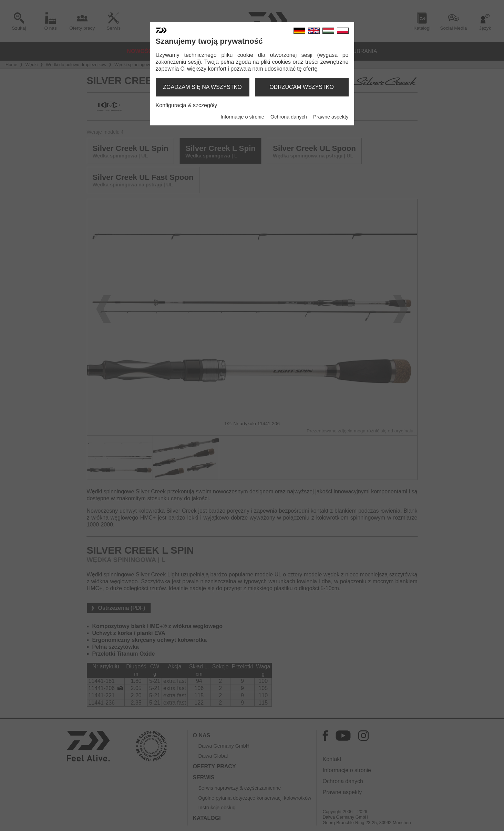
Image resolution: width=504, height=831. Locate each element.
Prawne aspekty (331, 117)
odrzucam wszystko (302, 87)
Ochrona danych (289, 117)
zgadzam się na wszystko (202, 87)
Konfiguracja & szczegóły (187, 105)
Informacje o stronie (242, 117)
